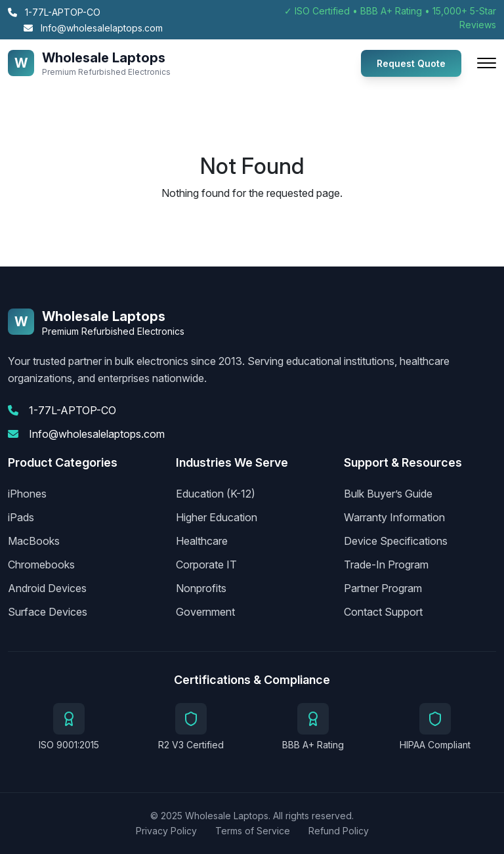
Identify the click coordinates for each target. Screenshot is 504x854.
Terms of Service (253, 831)
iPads (21, 517)
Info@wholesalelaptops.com (93, 28)
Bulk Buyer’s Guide (388, 494)
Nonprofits (201, 588)
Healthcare (202, 541)
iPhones (27, 494)
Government (205, 612)
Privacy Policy (166, 831)
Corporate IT (206, 565)
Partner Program (383, 588)
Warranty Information (394, 517)
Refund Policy (339, 831)
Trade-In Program (386, 565)
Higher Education (217, 517)
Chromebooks (41, 565)
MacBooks (34, 541)
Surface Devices (48, 612)
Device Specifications (396, 541)
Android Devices (47, 588)
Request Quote (411, 63)
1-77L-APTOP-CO (54, 12)
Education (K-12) (216, 494)
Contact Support (383, 612)
